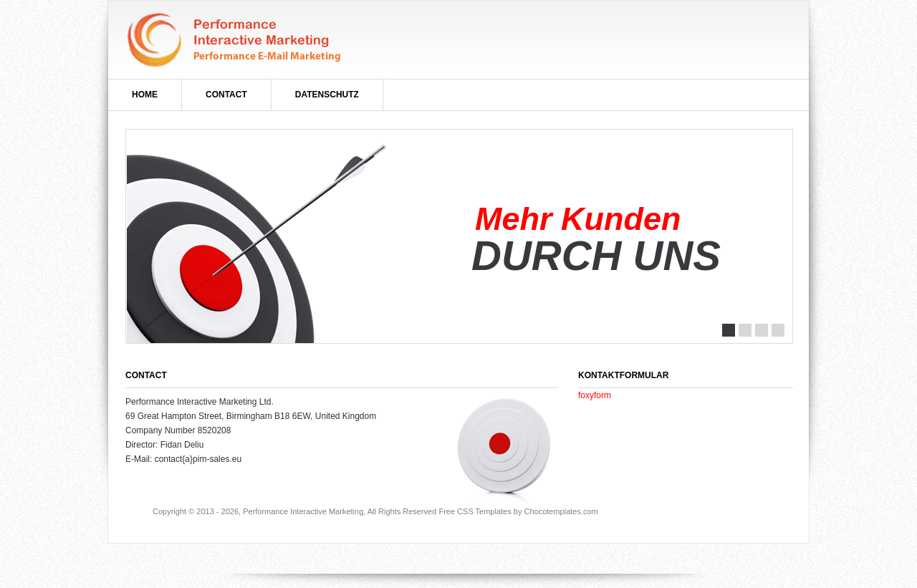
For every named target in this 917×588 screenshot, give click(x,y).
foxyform (595, 395)
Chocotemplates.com (561, 511)
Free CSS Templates (475, 511)
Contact (226, 95)
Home (145, 95)
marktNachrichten (236, 40)
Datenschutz (327, 95)
